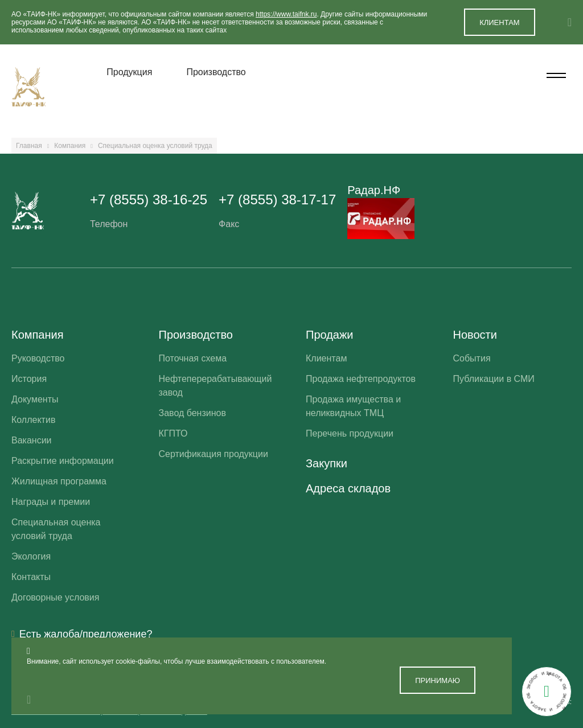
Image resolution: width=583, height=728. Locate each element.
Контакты (31, 577)
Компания (70, 146)
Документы (35, 399)
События (472, 358)
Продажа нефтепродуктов (361, 379)
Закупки (327, 463)
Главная (29, 146)
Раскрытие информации (63, 461)
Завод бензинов (192, 413)
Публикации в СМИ (494, 379)
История (29, 379)
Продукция (129, 72)
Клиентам (326, 358)
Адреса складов (348, 488)
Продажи (330, 335)
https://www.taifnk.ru (286, 14)
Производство (216, 72)
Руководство (38, 358)
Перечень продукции (350, 433)
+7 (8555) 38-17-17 (277, 200)
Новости (475, 335)
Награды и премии (51, 502)
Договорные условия (55, 597)
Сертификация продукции (214, 454)
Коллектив (33, 420)
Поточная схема (193, 358)
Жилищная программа (59, 481)
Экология (31, 556)
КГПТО (173, 433)
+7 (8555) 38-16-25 (149, 200)
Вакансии (32, 440)
